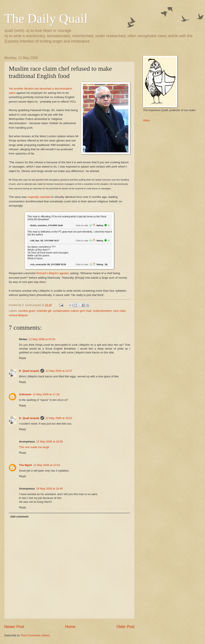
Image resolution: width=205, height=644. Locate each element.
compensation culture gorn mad (72, 311)
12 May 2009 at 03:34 (42, 339)
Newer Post (14, 627)
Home (70, 627)
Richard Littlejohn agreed (52, 273)
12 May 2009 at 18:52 (59, 418)
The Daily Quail (46, 18)
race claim (120, 311)
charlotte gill (44, 311)
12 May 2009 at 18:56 (49, 442)
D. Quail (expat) (29, 371)
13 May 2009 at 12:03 (47, 465)
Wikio (146, 120)
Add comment (19, 517)
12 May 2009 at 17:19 (46, 394)
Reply (23, 358)
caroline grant (27, 311)
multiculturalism (102, 311)
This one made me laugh (34, 447)
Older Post (125, 627)
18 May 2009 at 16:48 (49, 489)
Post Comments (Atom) (35, 635)
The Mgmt (26, 465)
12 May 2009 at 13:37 (59, 371)
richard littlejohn (18, 315)
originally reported (39, 197)
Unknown (25, 394)
